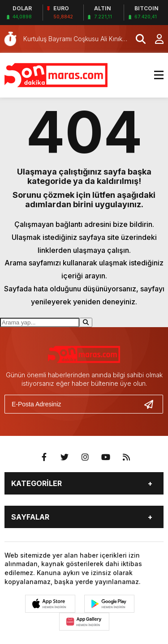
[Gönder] (152, 404)
